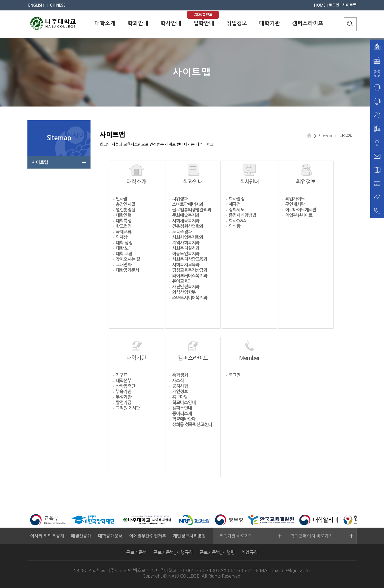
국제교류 (124, 232)
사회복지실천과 (186, 248)
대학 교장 (124, 254)
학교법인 (124, 226)
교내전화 (124, 265)
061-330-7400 (202, 570)
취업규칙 (250, 552)
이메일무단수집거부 (148, 536)
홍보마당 (180, 397)
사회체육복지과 (186, 221)
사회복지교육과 (186, 265)
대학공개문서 (127, 270)
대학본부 (124, 381)
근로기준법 (136, 552)
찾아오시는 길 (128, 259)
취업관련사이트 (299, 215)
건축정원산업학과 (188, 226)
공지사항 (180, 386)
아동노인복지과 (186, 254)
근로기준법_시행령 (217, 552)
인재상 (122, 237)
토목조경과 (182, 232)
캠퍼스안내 (182, 408)
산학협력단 (125, 386)
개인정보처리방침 (189, 536)
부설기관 (124, 397)
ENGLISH (36, 5)
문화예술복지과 (186, 215)
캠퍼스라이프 (308, 23)
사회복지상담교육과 (190, 259)
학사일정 (237, 199)
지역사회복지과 (186, 243)
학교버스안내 (184, 403)
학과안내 (138, 23)
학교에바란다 (184, 419)
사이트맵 (349, 5)
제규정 (235, 204)
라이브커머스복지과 (190, 276)
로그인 (334, 5)
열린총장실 (125, 210)
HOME (320, 5)
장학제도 (237, 210)
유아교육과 (182, 281)
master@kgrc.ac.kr (291, 570)
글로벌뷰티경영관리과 (192, 210)
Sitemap (325, 136)
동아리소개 (182, 414)
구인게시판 (295, 204)
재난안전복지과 (186, 287)
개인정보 (180, 392)
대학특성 (124, 221)
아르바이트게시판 (301, 210)
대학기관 (270, 23)
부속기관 (124, 392)
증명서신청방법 (242, 215)
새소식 (178, 381)
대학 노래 (124, 248)
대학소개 (105, 23)
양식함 (235, 226)
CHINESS (58, 5)
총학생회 (180, 375)
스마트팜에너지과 (188, 204)
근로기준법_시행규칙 (173, 552)
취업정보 (237, 23)
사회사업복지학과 (188, 237)
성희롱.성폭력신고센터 (192, 425)
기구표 (122, 375)
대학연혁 (124, 215)
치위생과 (180, 199)
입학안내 (204, 23)
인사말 (122, 199)
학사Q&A (237, 221)
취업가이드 (295, 199)
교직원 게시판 (128, 408)
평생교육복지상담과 (190, 270)
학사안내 (171, 23)
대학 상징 (124, 243)
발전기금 (124, 403)
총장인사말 (125, 204)
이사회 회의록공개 (47, 536)
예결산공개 (81, 536)
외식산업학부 (184, 292)
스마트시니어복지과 (190, 298)
